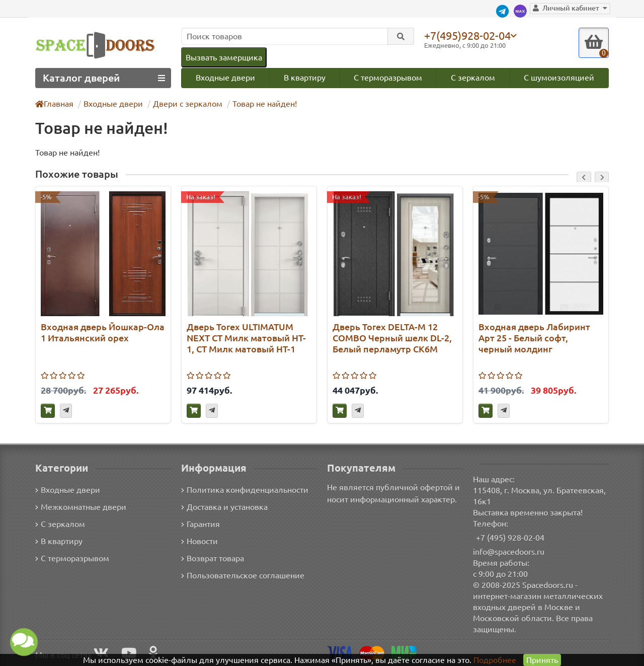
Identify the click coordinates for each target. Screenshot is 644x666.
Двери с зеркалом (184, 103)
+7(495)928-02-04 (469, 35)
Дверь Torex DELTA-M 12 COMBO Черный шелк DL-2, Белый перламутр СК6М (393, 338)
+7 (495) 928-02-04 (510, 537)
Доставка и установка (224, 507)
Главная (55, 103)
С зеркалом (474, 77)
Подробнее (495, 660)
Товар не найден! (260, 103)
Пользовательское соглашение (242, 576)
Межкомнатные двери (79, 507)
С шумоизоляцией (560, 77)
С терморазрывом (388, 77)
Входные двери (225, 77)
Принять (542, 660)
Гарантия (201, 524)
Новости (199, 541)
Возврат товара (213, 559)
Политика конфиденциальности (243, 490)
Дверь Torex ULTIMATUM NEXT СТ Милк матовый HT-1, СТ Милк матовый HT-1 (247, 338)
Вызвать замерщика (223, 57)
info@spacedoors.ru (509, 551)
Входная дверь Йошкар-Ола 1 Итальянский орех (101, 332)
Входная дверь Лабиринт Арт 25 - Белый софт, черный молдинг (533, 338)
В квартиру (304, 77)
